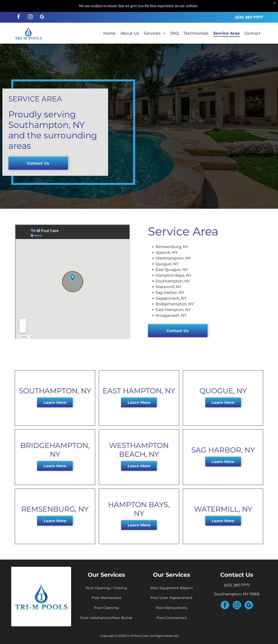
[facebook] (19, 17)
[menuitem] (110, 33)
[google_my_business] (42, 17)
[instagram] (30, 17)
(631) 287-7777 (249, 17)
